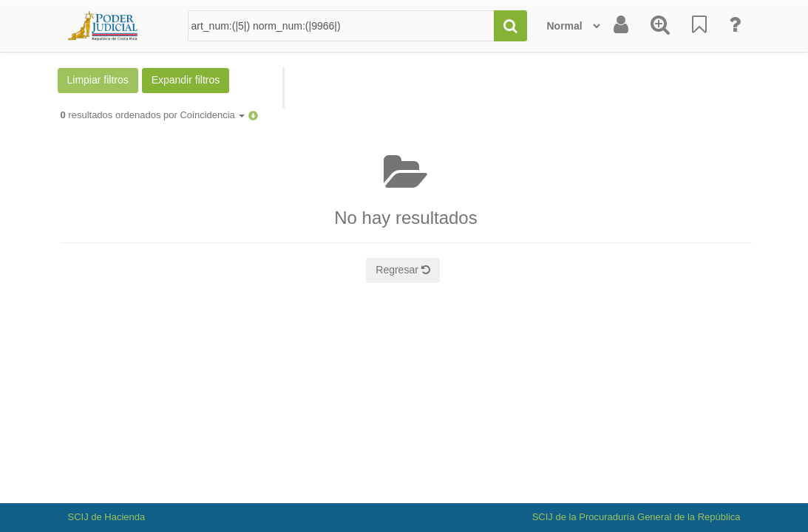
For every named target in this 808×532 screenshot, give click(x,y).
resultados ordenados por (153, 115)
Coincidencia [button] (212, 115)
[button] (253, 115)
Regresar (403, 270)
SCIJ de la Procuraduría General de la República (636, 517)
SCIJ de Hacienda (107, 517)
